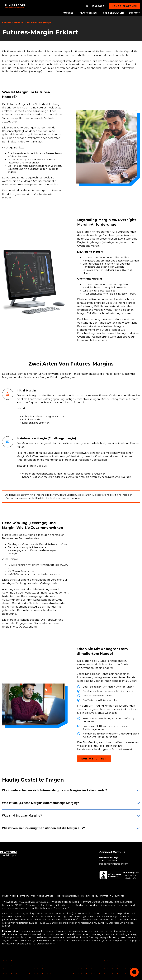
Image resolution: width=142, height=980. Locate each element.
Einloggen (99, 6)
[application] (134, 972)
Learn (12, 23)
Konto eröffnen (124, 6)
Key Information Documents (117, 896)
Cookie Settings (49, 896)
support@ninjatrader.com (114, 864)
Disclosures (94, 896)
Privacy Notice (10, 896)
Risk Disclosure (77, 896)
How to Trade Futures (27, 23)
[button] (71, 793)
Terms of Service (29, 896)
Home (5, 23)
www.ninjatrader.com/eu (32, 902)
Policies (63, 896)
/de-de (49, 902)
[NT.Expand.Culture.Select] (87, 6)
